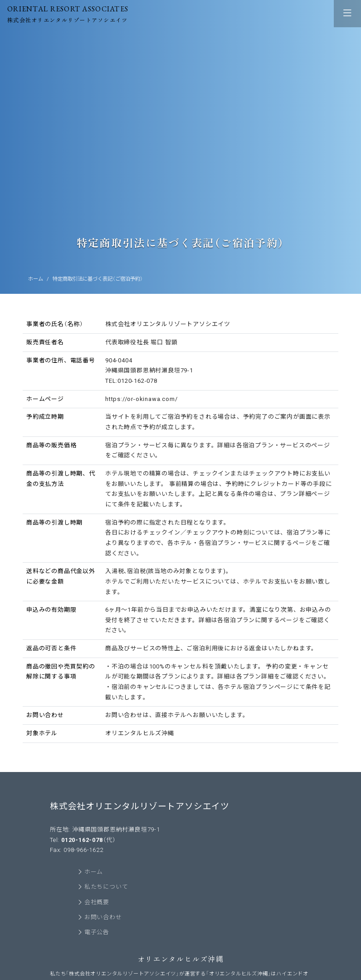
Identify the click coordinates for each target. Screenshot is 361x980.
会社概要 (97, 903)
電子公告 (97, 933)
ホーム (36, 279)
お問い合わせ (103, 918)
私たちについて (106, 887)
